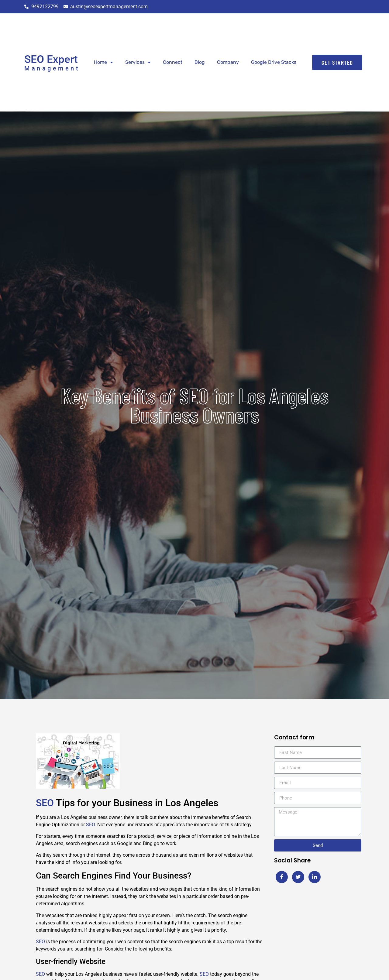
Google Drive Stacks (274, 62)
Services (138, 62)
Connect (173, 62)
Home (103, 62)
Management (52, 68)
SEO (45, 803)
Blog (200, 62)
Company (228, 62)
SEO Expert (51, 59)
